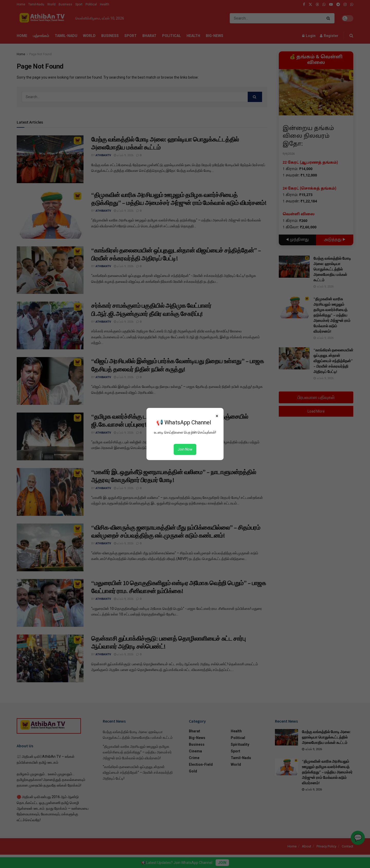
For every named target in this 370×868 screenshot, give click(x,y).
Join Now (185, 449)
